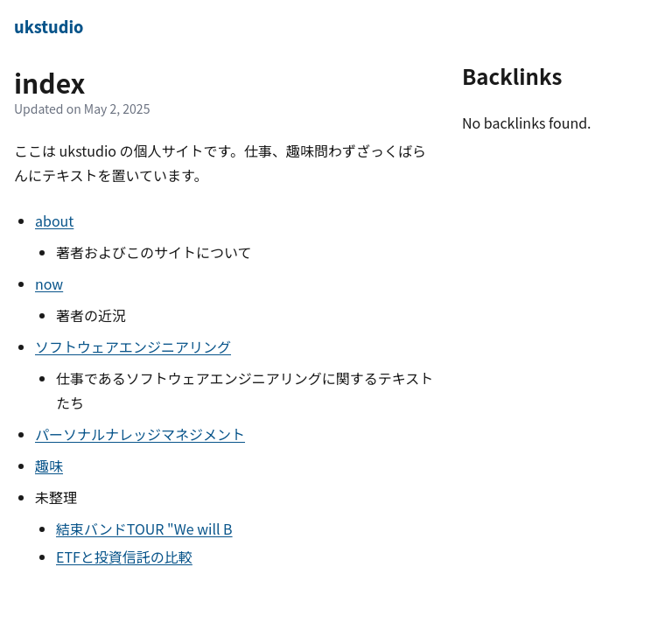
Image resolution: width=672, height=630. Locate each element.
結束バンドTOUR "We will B (144, 528)
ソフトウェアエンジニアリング (133, 346)
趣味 (49, 465)
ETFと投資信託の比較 (124, 556)
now (49, 283)
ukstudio (49, 26)
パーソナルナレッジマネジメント (140, 434)
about (54, 220)
